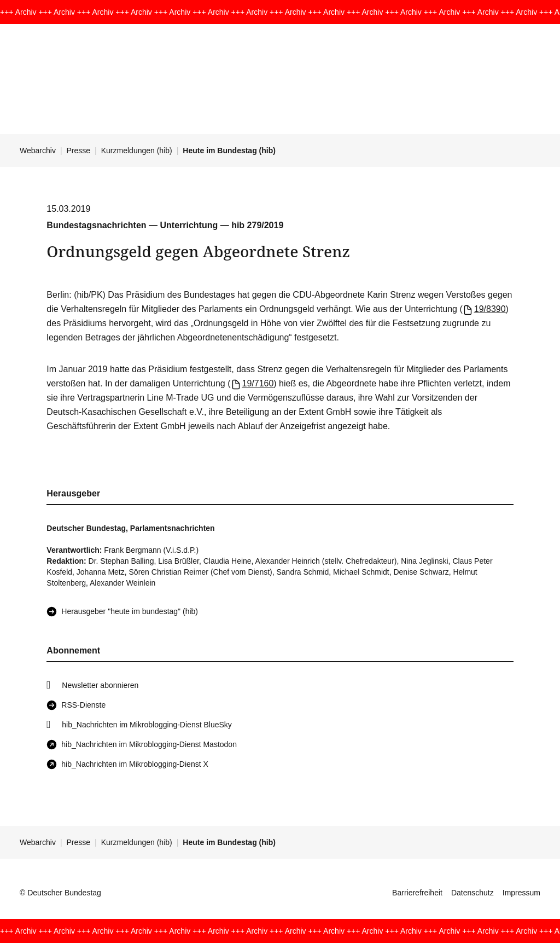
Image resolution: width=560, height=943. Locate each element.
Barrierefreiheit (417, 893)
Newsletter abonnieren (100, 685)
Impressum (521, 893)
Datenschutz (472, 893)
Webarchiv (38, 151)
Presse (79, 151)
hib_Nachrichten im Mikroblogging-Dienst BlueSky (147, 725)
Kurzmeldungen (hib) (137, 151)
